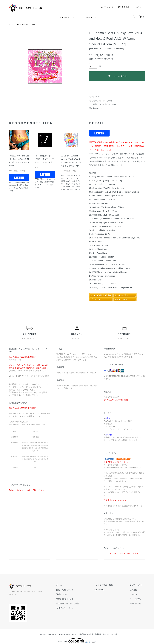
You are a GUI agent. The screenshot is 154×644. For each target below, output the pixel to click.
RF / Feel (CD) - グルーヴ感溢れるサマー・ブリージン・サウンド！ (45, 159)
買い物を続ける (96, 108)
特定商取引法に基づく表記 (101, 101)
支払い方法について (76, 599)
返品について (95, 97)
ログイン (137, 7)
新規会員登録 (124, 7)
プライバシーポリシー (77, 608)
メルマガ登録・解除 (111, 585)
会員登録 (135, 590)
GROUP (89, 17)
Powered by (77, 637)
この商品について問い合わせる (103, 104)
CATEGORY (65, 17)
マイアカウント (107, 7)
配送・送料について (76, 590)
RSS (104, 590)
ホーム (11, 24)
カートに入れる (117, 76)
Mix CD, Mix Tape (24, 24)
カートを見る (137, 599)
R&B (36, 24)
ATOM (110, 590)
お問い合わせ (137, 604)
